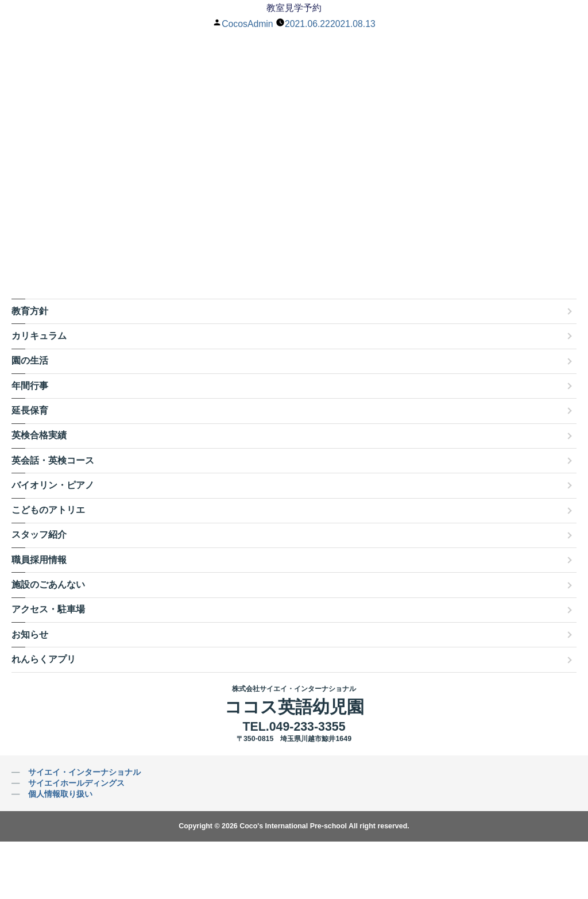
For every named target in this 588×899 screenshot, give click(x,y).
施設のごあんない (48, 584)
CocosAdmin (247, 24)
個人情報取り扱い (60, 794)
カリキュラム (39, 336)
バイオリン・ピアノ (53, 485)
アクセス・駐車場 (48, 609)
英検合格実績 (39, 435)
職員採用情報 (39, 560)
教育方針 (30, 311)
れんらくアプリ (44, 659)
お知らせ (30, 634)
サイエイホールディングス (76, 783)
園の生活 (30, 360)
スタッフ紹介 (39, 535)
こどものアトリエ (48, 510)
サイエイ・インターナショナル (84, 772)
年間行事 (30, 386)
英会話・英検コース (53, 460)
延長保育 (30, 410)
